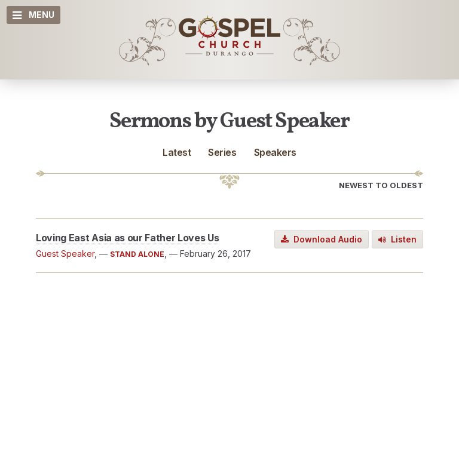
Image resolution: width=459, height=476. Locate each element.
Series (222, 152)
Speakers (275, 152)
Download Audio (322, 239)
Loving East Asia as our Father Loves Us (128, 238)
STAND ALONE (137, 254)
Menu (33, 15)
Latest (177, 152)
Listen (397, 239)
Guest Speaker (65, 254)
